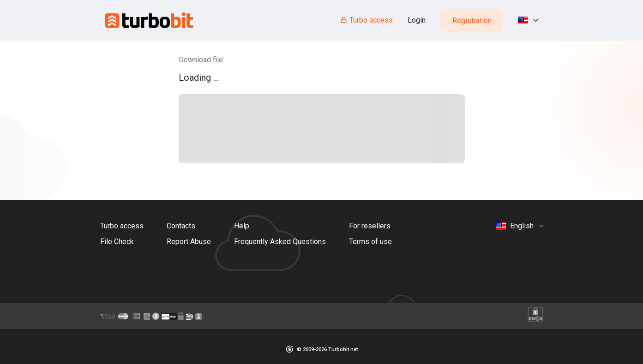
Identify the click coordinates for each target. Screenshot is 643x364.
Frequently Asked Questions (280, 242)
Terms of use (370, 242)
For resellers (370, 226)
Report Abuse (189, 242)
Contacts (181, 226)
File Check (117, 242)
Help (242, 226)
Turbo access (366, 20)
